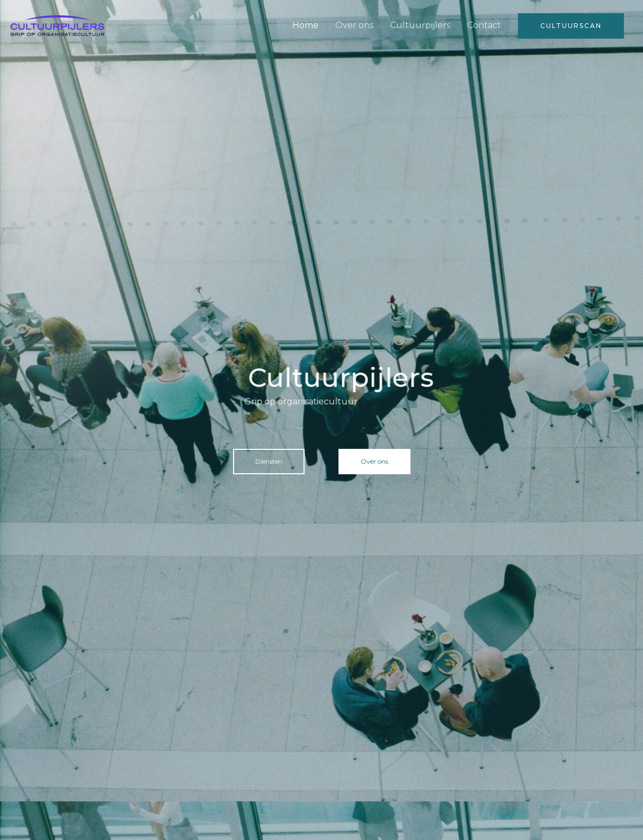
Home (305, 25)
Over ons (354, 25)
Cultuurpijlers (420, 25)
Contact (484, 25)
